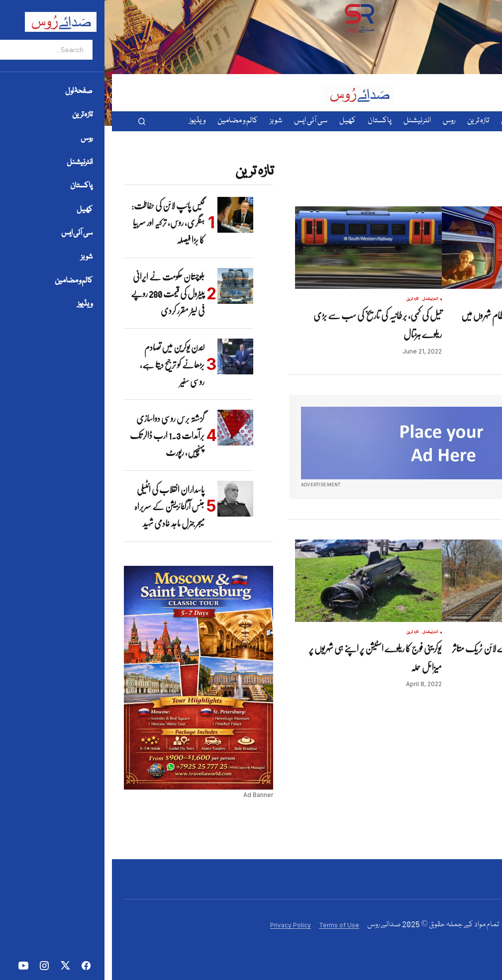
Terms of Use (227, 925)
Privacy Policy (179, 925)
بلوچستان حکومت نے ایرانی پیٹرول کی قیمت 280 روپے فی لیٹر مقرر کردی (56, 294)
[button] (30, 121)
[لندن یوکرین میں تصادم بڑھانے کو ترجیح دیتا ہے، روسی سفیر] (123, 356)
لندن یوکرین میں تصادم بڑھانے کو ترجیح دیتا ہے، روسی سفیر (60, 364)
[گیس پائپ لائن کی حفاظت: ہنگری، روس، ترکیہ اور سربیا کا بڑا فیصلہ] (123, 215)
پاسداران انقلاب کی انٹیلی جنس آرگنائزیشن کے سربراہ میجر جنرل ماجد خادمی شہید (57, 506)
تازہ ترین (467, 299)
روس (454, 299)
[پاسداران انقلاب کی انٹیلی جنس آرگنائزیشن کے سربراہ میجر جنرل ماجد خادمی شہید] (123, 499)
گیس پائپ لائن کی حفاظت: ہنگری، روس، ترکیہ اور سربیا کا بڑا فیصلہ (56, 223)
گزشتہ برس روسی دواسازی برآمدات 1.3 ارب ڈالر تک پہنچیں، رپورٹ (55, 435)
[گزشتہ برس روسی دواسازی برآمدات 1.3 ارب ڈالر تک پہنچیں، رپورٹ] (123, 428)
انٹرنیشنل (318, 299)
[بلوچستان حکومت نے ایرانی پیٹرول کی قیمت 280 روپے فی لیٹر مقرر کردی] (123, 286)
